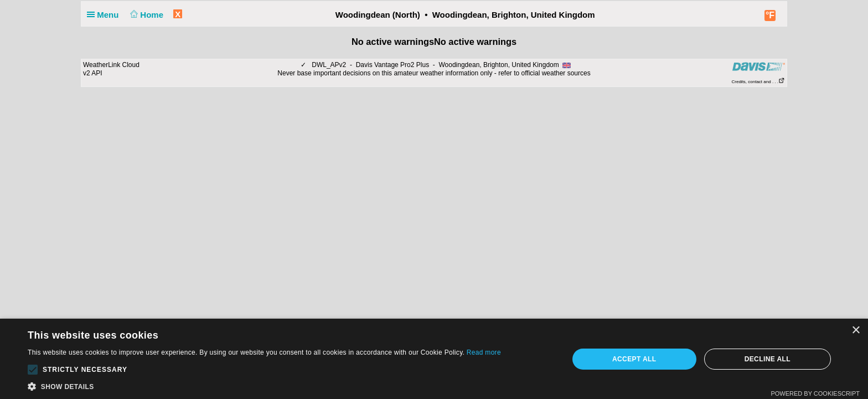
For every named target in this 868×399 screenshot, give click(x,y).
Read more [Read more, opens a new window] (484, 352)
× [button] (856, 331)
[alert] (434, 359)
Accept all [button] (634, 359)
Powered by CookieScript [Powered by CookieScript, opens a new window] (815, 393)
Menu (105, 15)
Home (146, 15)
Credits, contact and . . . (758, 82)
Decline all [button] (768, 359)
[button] (33, 370)
